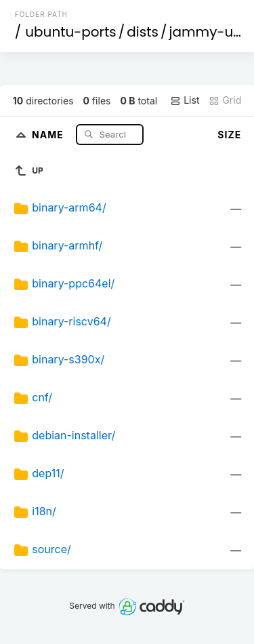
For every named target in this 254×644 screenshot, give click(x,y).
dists (143, 32)
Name (49, 134)
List (185, 100)
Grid (225, 100)
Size (229, 135)
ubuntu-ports (71, 32)
